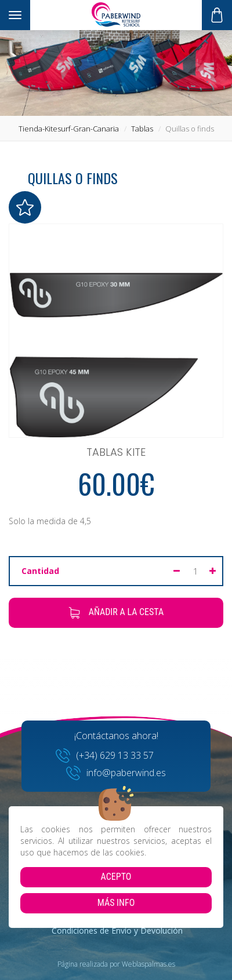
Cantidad (40, 571)
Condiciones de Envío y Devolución (117, 930)
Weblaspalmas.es (148, 964)
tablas (142, 129)
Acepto (116, 877)
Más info (116, 903)
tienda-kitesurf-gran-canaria (69, 129)
